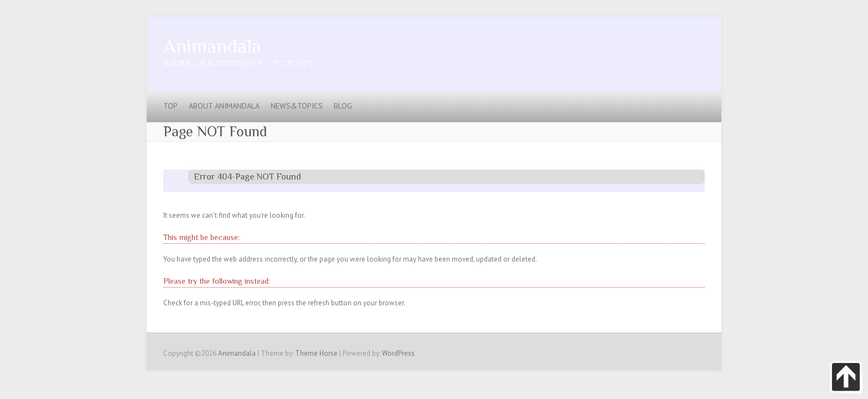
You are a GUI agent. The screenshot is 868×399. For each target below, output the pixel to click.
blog (343, 106)
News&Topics (297, 106)
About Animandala (224, 106)
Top (170, 106)
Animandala (212, 46)
